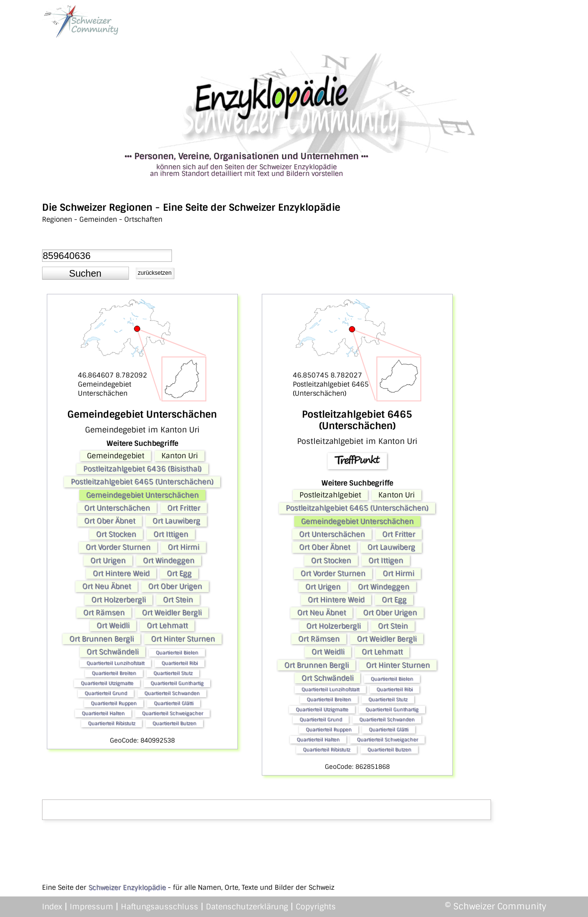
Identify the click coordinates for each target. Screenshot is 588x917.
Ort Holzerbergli (118, 600)
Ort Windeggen (169, 561)
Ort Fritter (184, 508)
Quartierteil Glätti (174, 703)
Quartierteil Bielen (177, 653)
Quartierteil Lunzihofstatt (115, 663)
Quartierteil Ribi (180, 663)
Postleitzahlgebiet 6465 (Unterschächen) (142, 482)
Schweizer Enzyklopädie (127, 887)
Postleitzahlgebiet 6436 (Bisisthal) (142, 469)
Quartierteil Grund (106, 693)
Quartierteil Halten (103, 713)
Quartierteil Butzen (174, 723)
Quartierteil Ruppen (114, 703)
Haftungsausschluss (160, 907)
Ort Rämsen (104, 613)
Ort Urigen (108, 561)
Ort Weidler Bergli (172, 613)
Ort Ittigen (171, 534)
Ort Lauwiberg (176, 521)
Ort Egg (179, 573)
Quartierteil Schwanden (172, 693)
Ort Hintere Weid (121, 573)
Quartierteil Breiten (114, 673)
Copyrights (316, 907)
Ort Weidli (113, 626)
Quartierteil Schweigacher (172, 713)
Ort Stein (178, 600)
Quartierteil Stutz (173, 673)
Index (52, 907)
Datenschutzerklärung (247, 907)
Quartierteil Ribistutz (112, 723)
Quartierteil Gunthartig (177, 683)
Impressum (91, 907)
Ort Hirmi (183, 547)
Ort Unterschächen (117, 508)
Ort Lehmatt (167, 626)
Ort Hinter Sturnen (183, 639)
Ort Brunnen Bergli (102, 639)
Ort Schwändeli (112, 652)
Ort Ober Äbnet (110, 521)
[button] (86, 273)
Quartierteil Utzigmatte (107, 683)
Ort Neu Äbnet (107, 586)
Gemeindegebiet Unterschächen (142, 495)
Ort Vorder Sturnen (118, 547)
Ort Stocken (116, 534)
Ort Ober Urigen (175, 586)
